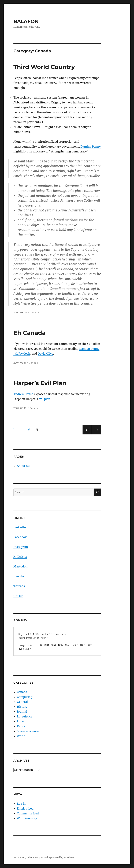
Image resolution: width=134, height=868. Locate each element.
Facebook (20, 537)
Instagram (21, 547)
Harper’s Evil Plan (40, 383)
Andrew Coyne (23, 394)
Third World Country (44, 67)
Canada (34, 312)
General (22, 702)
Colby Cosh (23, 354)
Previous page (87, 434)
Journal (22, 712)
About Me (24, 466)
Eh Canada (29, 333)
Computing (25, 697)
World (21, 736)
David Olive (45, 354)
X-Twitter (20, 557)
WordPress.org (27, 818)
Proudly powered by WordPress (58, 858)
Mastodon (21, 566)
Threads (19, 586)
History (22, 707)
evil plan (44, 399)
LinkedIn (20, 527)
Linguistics (25, 716)
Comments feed (28, 813)
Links (21, 721)
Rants (21, 726)
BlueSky (19, 576)
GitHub (18, 596)
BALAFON (26, 21)
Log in (21, 804)
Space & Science (28, 731)
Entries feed (25, 808)
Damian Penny (91, 147)
